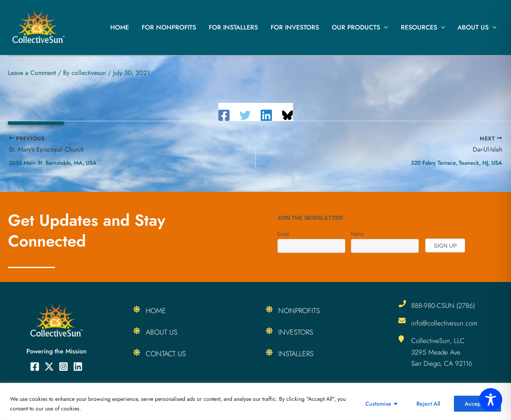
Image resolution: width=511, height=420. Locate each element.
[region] (255, 401)
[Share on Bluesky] (287, 115)
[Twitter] (245, 115)
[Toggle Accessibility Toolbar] (491, 400)
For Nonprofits (169, 27)
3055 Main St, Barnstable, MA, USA (53, 163)
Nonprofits (299, 311)
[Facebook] (224, 115)
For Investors (295, 27)
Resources (423, 28)
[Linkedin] (266, 115)
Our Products (360, 28)
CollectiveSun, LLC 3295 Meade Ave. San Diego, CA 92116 (442, 352)
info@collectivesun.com (444, 323)
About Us (477, 28)
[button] (384, 28)
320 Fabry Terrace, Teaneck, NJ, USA (457, 163)
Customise (378, 404)
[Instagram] (63, 367)
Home (120, 27)
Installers (296, 354)
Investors (296, 332)
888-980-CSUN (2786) (443, 306)
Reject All (428, 404)
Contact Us (166, 354)
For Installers (233, 27)
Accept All (477, 404)
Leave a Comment (32, 73)
